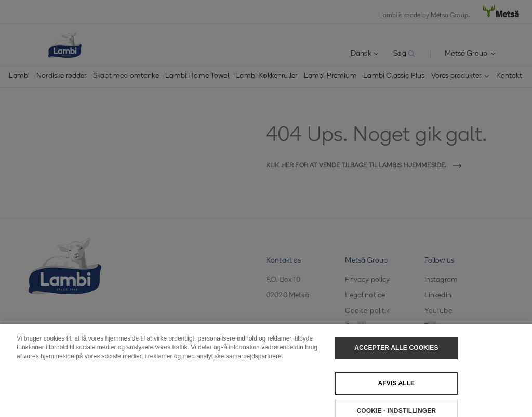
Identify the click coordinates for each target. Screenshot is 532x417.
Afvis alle (396, 387)
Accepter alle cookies (396, 352)
